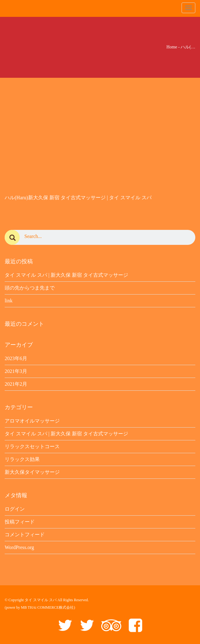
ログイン (15, 509)
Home (172, 47)
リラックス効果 (22, 459)
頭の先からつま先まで (30, 288)
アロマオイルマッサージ (32, 421)
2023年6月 (16, 358)
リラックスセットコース (32, 446)
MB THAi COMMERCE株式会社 (47, 607)
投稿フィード (20, 522)
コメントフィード (25, 535)
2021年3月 (16, 371)
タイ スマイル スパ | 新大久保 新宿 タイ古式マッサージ (66, 275)
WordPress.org (19, 547)
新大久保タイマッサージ (32, 472)
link (9, 301)
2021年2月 (16, 384)
